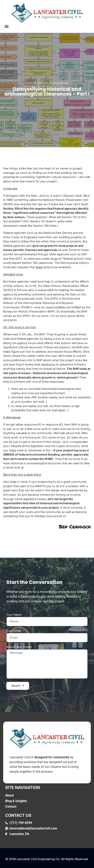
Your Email (14, 631)
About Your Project (19, 647)
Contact (11, 807)
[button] (6, 26)
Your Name (14, 615)
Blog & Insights (16, 801)
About (9, 795)
